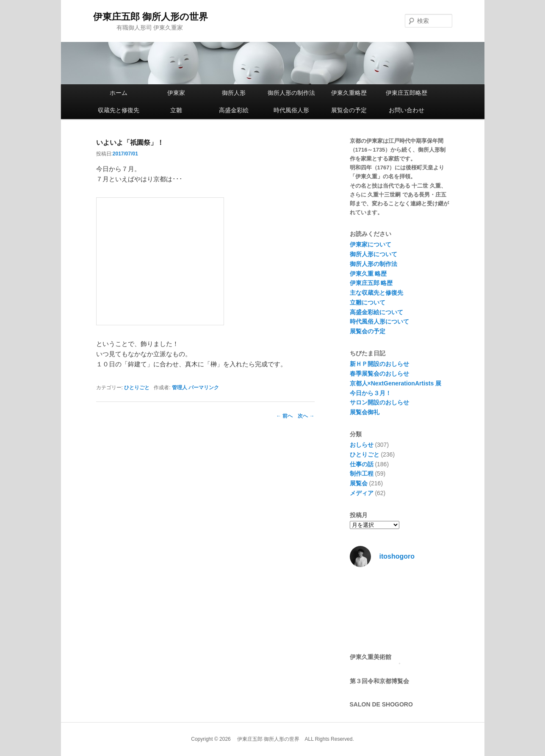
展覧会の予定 (349, 110)
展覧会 (359, 483)
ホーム (119, 93)
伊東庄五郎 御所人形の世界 (151, 17)
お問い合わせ (407, 110)
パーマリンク (204, 388)
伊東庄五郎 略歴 (371, 283)
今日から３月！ (371, 393)
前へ (284, 416)
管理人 (180, 388)
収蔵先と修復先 (119, 110)
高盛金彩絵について (376, 312)
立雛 (176, 110)
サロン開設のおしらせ (379, 402)
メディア (362, 493)
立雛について (368, 302)
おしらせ (362, 445)
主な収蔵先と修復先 (376, 293)
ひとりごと (137, 388)
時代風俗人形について (379, 321)
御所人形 (234, 93)
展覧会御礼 (365, 412)
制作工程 (362, 474)
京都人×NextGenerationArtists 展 (396, 383)
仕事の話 (362, 464)
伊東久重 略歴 (368, 274)
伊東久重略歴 (349, 93)
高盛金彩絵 (234, 110)
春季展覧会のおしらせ (379, 374)
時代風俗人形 (291, 110)
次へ (306, 416)
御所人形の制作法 (291, 93)
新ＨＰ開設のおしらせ (379, 364)
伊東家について (371, 244)
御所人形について (373, 254)
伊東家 (176, 93)
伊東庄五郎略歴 (407, 93)
